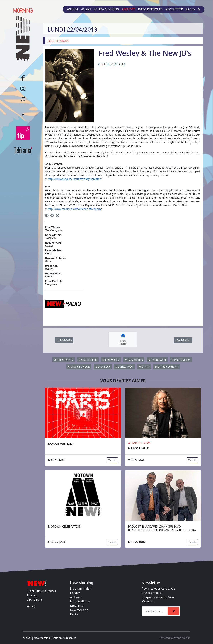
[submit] (173, 611)
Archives (128, 9)
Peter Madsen (181, 360)
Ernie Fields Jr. (63, 360)
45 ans (86, 9)
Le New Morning (106, 9)
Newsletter (174, 9)
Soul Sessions (88, 360)
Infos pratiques (150, 9)
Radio (190, 9)
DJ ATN (144, 367)
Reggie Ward (157, 360)
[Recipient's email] (155, 611)
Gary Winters (134, 360)
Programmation (81, 588)
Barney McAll (124, 367)
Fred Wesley (111, 360)
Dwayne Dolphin (79, 367)
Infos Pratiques (80, 601)
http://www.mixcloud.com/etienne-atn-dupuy (74, 209)
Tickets (112, 460)
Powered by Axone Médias (175, 638)
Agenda (73, 9)
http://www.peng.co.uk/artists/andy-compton (74, 179)
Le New (75, 593)
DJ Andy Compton (167, 367)
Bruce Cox (103, 367)
